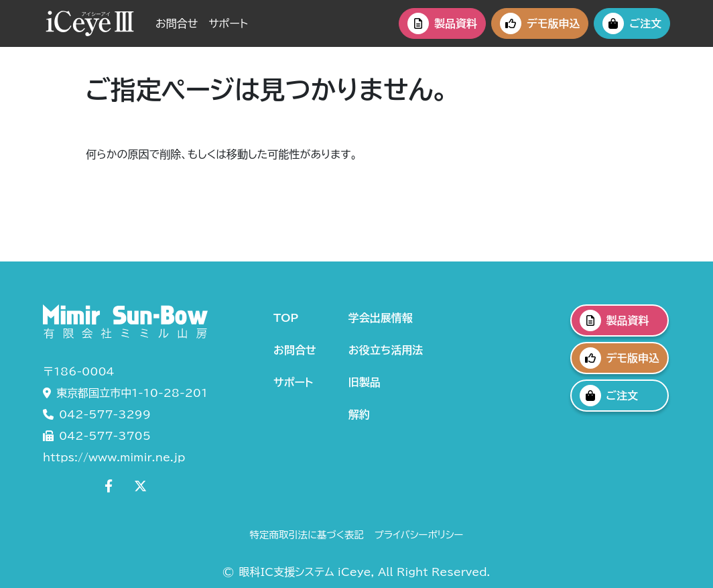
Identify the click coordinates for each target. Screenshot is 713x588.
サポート (228, 23)
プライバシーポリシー (419, 535)
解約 (359, 414)
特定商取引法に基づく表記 (307, 535)
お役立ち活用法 (386, 350)
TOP (286, 318)
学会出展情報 (381, 318)
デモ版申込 (540, 23)
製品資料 (442, 23)
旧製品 (365, 382)
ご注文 (632, 23)
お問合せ (177, 23)
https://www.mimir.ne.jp (114, 457)
